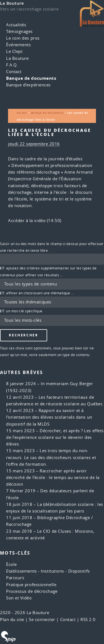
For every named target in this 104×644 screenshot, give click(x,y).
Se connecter (42, 619)
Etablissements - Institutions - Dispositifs (48, 571)
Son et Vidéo (19, 598)
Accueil (22, 113)
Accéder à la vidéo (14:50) (35, 221)
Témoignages (19, 31)
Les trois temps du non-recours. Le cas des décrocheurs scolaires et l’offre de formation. (51, 457)
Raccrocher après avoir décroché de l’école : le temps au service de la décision (53, 477)
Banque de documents (31, 78)
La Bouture (12, 3)
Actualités (16, 25)
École (12, 564)
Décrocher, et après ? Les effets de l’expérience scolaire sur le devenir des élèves (55, 437)
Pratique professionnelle (31, 585)
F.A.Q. (12, 65)
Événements (19, 45)
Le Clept (14, 51)
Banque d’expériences (28, 85)
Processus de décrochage (32, 591)
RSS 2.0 (88, 619)
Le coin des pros (23, 38)
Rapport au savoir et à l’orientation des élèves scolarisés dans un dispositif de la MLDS (49, 417)
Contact (14, 72)
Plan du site (12, 619)
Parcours (15, 578)
